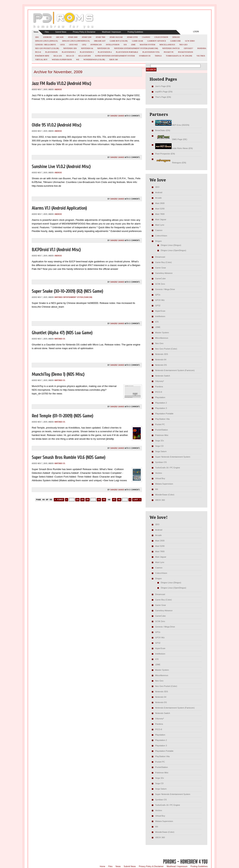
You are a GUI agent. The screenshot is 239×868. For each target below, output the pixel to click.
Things (158, 56)
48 (119, 500)
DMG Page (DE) (171, 139)
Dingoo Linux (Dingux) (46, 41)
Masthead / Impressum (111, 32)
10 (77, 500)
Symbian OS (145, 56)
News (36, 32)
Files (47, 32)
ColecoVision (161, 37)
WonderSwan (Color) (94, 60)
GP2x (62, 45)
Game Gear (138, 41)
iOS (125, 45)
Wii (78, 60)
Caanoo (146, 37)
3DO (37, 37)
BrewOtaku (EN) (163, 130)
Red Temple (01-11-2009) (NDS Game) (62, 416)
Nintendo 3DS (70, 48)
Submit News (61, 32)
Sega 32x (58, 56)
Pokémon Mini (42, 56)
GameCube (176, 41)
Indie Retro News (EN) (174, 148)
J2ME (133, 45)
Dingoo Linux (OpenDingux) (76, 41)
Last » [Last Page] (137, 500)
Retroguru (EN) (171, 163)
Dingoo (176, 37)
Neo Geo (183, 45)
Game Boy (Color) (119, 41)
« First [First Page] (59, 500)
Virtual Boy (41, 60)
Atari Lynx (132, 37)
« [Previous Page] (67, 500)
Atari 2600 (73, 37)
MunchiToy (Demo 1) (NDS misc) (58, 374)
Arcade (60, 37)
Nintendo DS (104, 48)
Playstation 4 (105, 52)
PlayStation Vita (151, 52)
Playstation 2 (69, 52)
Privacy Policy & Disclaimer (84, 32)
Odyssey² (188, 48)
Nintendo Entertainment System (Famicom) (136, 48)
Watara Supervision (62, 60)
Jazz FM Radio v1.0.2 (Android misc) (61, 84)
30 (87, 500)
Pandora (202, 48)
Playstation (51, 52)
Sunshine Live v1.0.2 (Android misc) (61, 167)
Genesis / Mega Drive (45, 45)
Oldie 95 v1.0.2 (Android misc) (56, 125)
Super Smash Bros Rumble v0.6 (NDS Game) (69, 457)
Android (47, 37)
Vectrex (201, 56)
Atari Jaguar (116, 37)
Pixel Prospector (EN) (165, 154)
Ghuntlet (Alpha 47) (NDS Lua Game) (62, 333)
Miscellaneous (167, 45)
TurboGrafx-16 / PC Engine (179, 56)
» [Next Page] (130, 500)
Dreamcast (100, 41)
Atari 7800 (100, 37)
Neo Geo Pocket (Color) (47, 48)
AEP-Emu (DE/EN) (172, 125)
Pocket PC (169, 52)
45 (104, 500)
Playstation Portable (127, 52)
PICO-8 (38, 52)
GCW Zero (190, 41)
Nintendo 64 (87, 48)
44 (99, 500)
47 (114, 500)
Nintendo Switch (171, 48)
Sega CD (70, 56)
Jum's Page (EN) (163, 86)
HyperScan (96, 45)
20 (82, 500)
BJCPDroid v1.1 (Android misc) (56, 250)
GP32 (84, 45)
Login (196, 32)
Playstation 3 (87, 52)
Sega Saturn (84, 56)
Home (102, 866)
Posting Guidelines (135, 32)
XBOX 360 (114, 60)
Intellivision (113, 45)
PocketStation (186, 52)
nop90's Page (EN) (164, 92)
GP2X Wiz (73, 45)
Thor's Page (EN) (163, 97)
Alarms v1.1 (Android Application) (59, 208)
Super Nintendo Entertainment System (115, 56)
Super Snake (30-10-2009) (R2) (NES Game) (67, 291)
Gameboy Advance (157, 41)
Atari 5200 (87, 37)
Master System (148, 45)
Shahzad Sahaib (117, 116)
